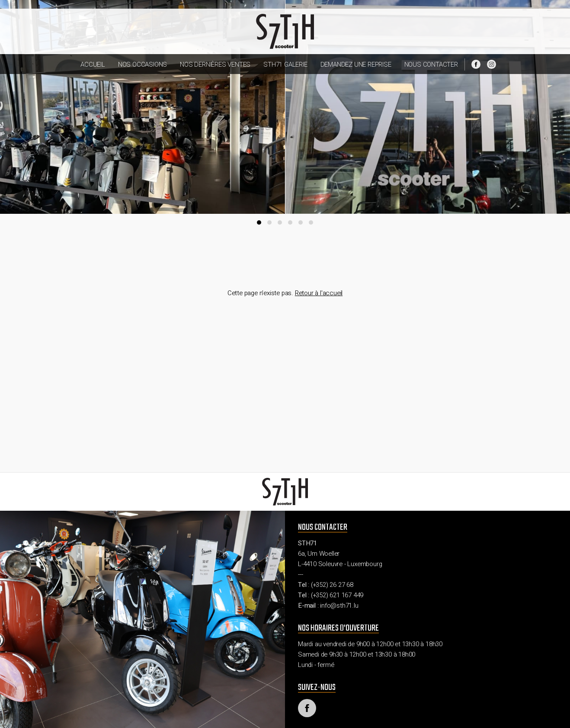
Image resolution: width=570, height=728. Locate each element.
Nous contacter (431, 64)
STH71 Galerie (285, 64)
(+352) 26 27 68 (332, 585)
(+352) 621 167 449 (337, 595)
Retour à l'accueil (319, 293)
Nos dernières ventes (215, 64)
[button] (259, 222)
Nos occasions (142, 64)
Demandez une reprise (356, 64)
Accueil (93, 64)
